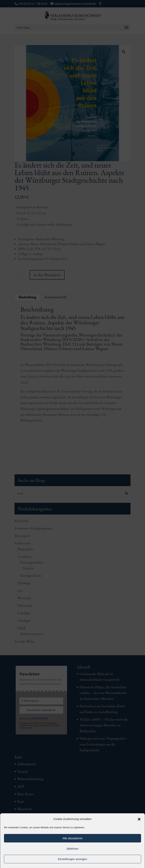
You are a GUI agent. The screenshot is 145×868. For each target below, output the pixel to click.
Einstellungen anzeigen (72, 859)
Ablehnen (72, 849)
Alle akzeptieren (73, 838)
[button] (139, 819)
